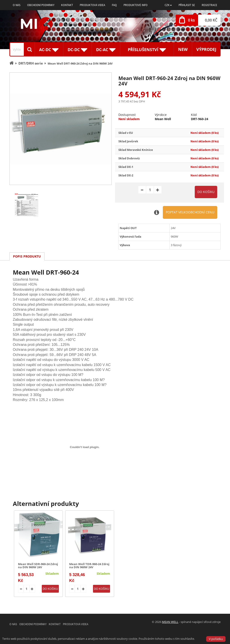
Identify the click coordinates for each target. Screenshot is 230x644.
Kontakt (67, 5)
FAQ (114, 5)
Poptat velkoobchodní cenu (190, 212)
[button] (168, 5)
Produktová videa (92, 5)
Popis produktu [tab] (27, 256)
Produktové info (136, 5)
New (183, 49)
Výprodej (206, 49)
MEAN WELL (170, 622)
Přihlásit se (187, 5)
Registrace (209, 5)
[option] (61, 129)
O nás (17, 5)
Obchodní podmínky (41, 5)
